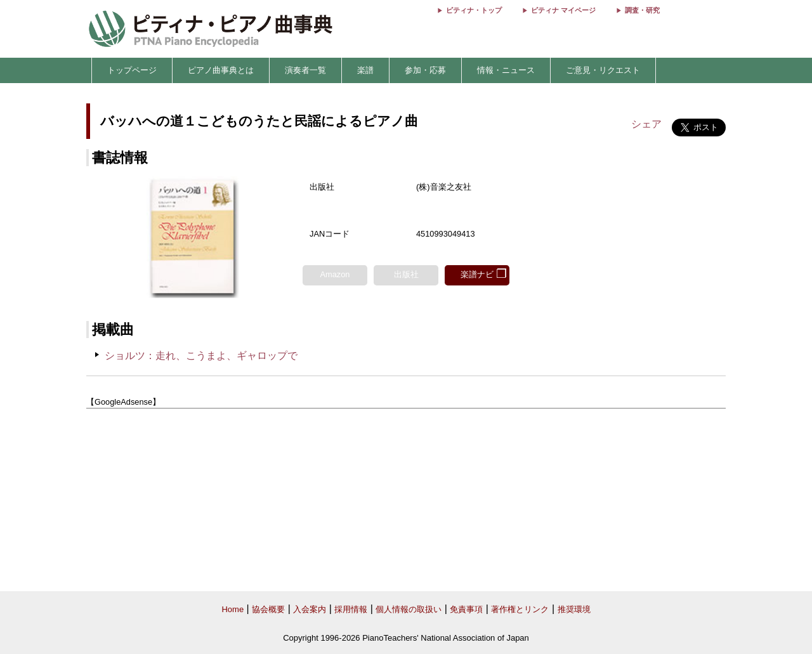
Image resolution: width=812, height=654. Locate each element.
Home (232, 609)
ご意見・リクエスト (603, 70)
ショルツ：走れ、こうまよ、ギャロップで (201, 356)
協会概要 (268, 609)
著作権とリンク (520, 609)
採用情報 (351, 609)
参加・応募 (425, 70)
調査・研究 (642, 10)
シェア (646, 124)
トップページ (132, 70)
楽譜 (365, 70)
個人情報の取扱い (409, 609)
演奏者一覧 (305, 70)
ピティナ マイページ (563, 10)
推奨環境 (574, 609)
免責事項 (466, 609)
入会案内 (310, 609)
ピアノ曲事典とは (221, 70)
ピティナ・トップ (474, 10)
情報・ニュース (506, 70)
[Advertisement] (406, 500)
